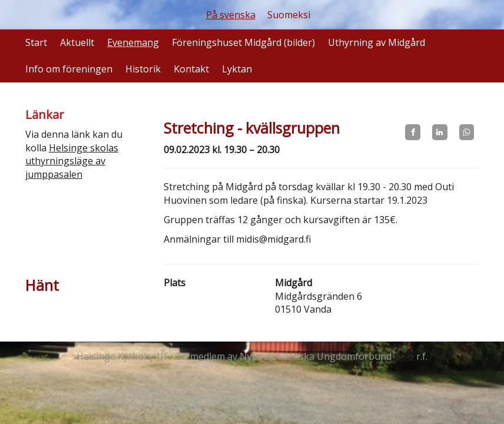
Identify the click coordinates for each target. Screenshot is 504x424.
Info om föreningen (69, 69)
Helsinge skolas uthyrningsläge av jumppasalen (72, 161)
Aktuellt (77, 42)
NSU (404, 356)
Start (36, 42)
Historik (143, 69)
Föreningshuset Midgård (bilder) (243, 42)
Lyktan (237, 69)
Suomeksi (289, 15)
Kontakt (191, 69)
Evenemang (133, 42)
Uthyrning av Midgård (377, 42)
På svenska (231, 15)
